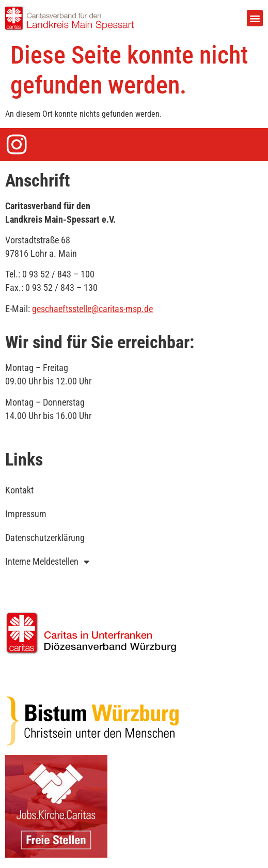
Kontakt (19, 490)
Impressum (26, 514)
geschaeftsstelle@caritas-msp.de (92, 309)
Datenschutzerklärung (45, 538)
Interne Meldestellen (47, 562)
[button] (255, 18)
